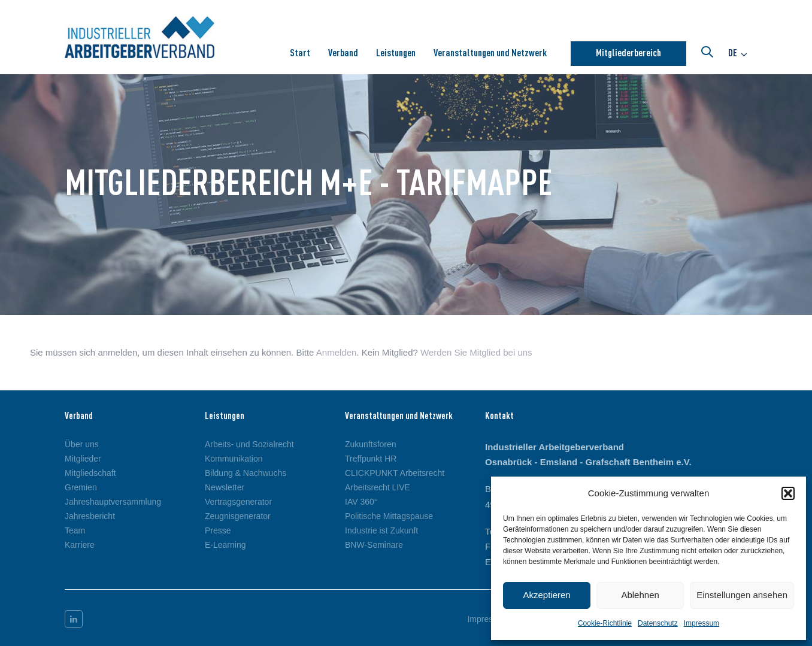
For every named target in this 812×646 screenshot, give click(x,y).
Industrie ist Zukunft (381, 530)
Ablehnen (640, 595)
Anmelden (337, 352)
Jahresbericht (90, 516)
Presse (218, 530)
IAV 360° (361, 502)
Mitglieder (83, 459)
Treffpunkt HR (371, 459)
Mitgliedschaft (90, 473)
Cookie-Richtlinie (605, 623)
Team (75, 530)
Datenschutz (658, 623)
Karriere (80, 545)
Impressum (702, 623)
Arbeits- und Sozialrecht (249, 444)
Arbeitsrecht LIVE (378, 487)
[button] (788, 493)
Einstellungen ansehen (742, 595)
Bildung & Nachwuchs (246, 473)
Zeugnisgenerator (238, 516)
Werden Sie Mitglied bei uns (476, 352)
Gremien (81, 487)
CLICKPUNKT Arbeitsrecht (395, 473)
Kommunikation (234, 459)
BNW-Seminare (374, 545)
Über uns (82, 444)
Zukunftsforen (371, 444)
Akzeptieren (546, 595)
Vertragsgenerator (238, 502)
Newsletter (225, 487)
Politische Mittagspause (389, 516)
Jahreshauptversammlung (113, 502)
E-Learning (225, 545)
